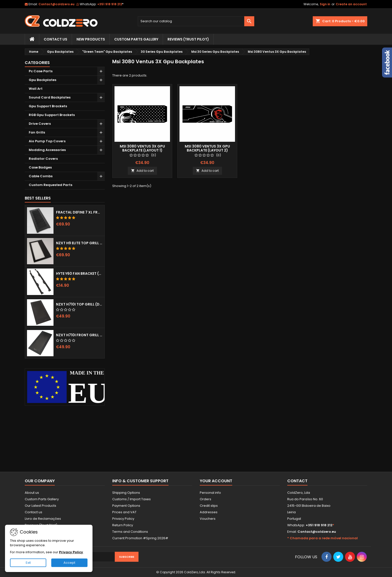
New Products (91, 39)
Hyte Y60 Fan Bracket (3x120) (79, 273)
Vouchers (208, 519)
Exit (28, 563)
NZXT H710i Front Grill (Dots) (79, 335)
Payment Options (126, 506)
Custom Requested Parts (50, 185)
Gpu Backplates (42, 80)
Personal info (210, 493)
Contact (297, 481)
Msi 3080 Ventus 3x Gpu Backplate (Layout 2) (207, 148)
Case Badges (40, 167)
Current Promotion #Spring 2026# (140, 538)
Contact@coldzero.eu (56, 4)
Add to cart (142, 171)
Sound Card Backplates (50, 97)
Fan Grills (37, 132)
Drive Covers (40, 124)
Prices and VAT (124, 512)
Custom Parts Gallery (136, 39)
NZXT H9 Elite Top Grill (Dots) (79, 243)
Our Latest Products (40, 506)
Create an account (351, 4)
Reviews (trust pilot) (188, 39)
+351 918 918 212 (110, 4)
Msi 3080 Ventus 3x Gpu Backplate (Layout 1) (142, 148)
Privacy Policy (123, 519)
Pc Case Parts (41, 71)
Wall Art (36, 89)
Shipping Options (126, 493)
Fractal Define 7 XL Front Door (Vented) (79, 212)
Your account (216, 481)
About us (32, 493)
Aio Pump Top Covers (47, 141)
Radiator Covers (43, 159)
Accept (69, 563)
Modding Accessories (47, 150)
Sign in (325, 4)
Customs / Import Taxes (131, 499)
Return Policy (123, 525)
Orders (205, 499)
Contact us (33, 512)
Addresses (209, 512)
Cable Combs (41, 176)
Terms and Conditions (130, 532)
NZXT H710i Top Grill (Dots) (79, 304)
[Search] (196, 21)
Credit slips (209, 506)
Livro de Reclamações (43, 519)
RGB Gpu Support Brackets (52, 115)
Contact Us (55, 39)
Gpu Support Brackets (48, 106)
